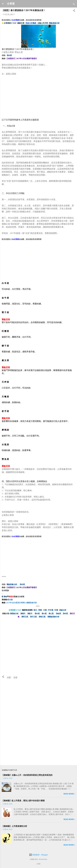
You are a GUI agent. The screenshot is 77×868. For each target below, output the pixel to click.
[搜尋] (74, 4)
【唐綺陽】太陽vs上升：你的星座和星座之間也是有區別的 (27, 775)
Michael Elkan (43, 859)
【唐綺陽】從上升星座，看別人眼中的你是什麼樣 (23, 801)
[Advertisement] (18, 101)
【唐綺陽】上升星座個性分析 (14, 826)
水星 (9, 677)
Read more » (69, 794)
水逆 (15, 677)
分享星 (11, 4)
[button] (74, 11)
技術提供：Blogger (38, 855)
